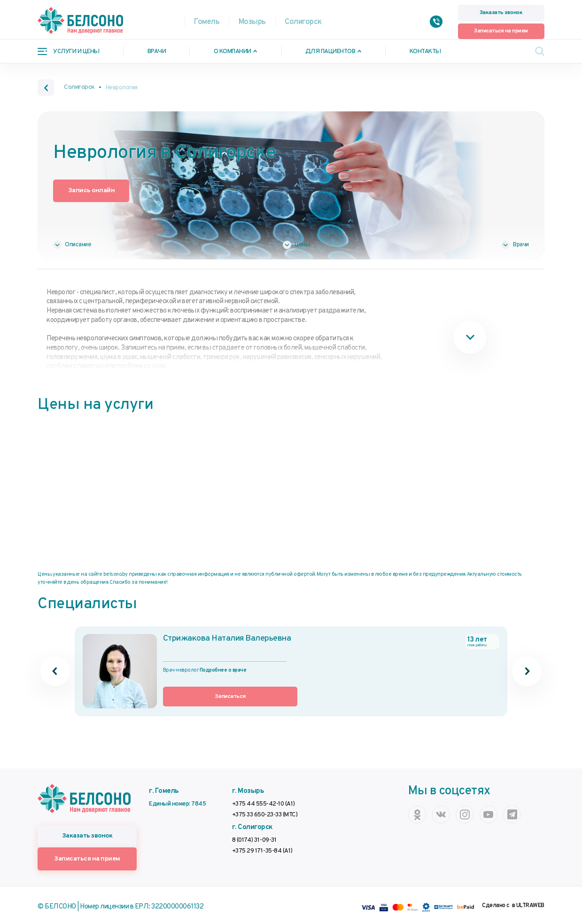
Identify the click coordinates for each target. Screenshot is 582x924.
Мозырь (252, 22)
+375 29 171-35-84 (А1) (262, 850)
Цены (302, 244)
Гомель (207, 22)
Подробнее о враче (223, 670)
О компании (233, 51)
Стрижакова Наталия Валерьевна (236, 638)
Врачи (157, 51)
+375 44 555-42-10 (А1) (264, 803)
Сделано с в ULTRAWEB (513, 902)
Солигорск (303, 22)
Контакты (425, 51)
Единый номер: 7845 (177, 803)
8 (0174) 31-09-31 (254, 839)
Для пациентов (330, 51)
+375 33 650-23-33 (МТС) (265, 814)
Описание (78, 244)
